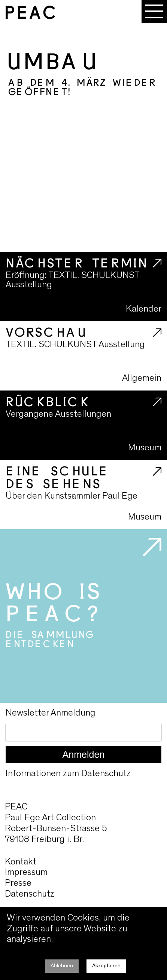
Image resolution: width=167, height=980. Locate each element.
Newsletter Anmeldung (51, 713)
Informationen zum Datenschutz (68, 774)
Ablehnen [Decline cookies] (62, 966)
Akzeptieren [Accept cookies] (106, 966)
